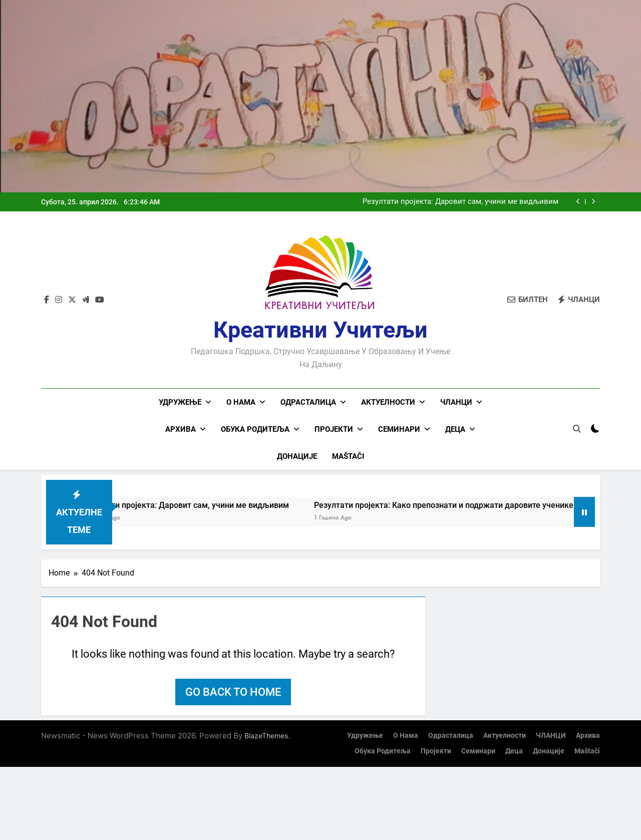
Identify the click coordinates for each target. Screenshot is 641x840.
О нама (241, 402)
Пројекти (334, 429)
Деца (455, 429)
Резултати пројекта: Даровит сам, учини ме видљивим (460, 202)
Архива (181, 429)
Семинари (399, 429)
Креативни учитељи (320, 330)
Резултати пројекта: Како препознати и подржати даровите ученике (459, 505)
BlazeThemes (266, 736)
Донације (297, 456)
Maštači (348, 456)
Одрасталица (308, 402)
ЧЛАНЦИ (456, 402)
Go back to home (233, 692)
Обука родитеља (255, 429)
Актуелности (388, 402)
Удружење (180, 402)
